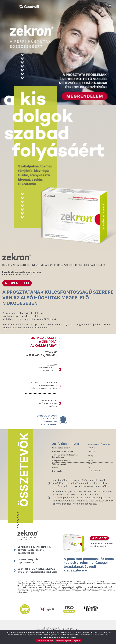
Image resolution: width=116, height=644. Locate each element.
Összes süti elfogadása (45, 641)
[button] (110, 6)
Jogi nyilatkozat (67, 628)
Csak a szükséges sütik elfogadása (68, 641)
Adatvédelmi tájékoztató (51, 628)
